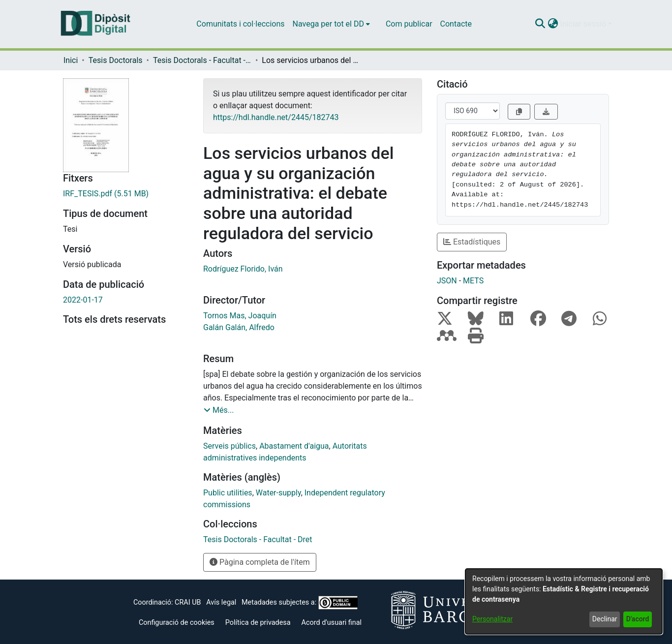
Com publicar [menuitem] (409, 24)
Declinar (605, 619)
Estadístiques (472, 242)
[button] (540, 24)
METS (473, 281)
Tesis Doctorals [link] (116, 60)
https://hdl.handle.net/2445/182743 (276, 117)
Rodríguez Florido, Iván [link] (243, 269)
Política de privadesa (258, 623)
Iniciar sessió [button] (584, 24)
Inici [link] (71, 60)
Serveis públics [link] (229, 446)
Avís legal (221, 602)
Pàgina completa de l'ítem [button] (260, 562)
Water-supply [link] (278, 493)
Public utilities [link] (228, 493)
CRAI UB (188, 602)
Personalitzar (492, 619)
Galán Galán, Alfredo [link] (239, 327)
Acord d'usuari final (332, 623)
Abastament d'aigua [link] (294, 446)
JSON (447, 281)
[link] (126, 194)
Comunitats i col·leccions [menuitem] (240, 24)
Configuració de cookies (177, 623)
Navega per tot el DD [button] (328, 24)
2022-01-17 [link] (83, 300)
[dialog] (564, 601)
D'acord (638, 619)
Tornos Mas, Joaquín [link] (240, 316)
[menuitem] (331, 24)
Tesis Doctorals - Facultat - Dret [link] (202, 60)
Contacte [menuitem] (456, 24)
